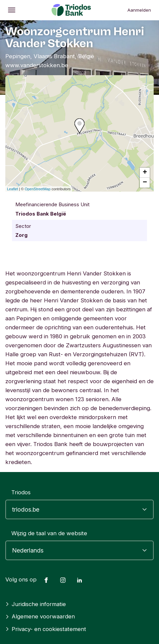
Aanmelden (139, 10)
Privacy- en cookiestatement (46, 629)
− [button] (145, 183)
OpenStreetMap (38, 189)
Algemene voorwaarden (40, 616)
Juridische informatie (36, 604)
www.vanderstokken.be (37, 65)
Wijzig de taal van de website (49, 533)
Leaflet (12, 189)
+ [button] (145, 173)
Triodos (21, 492)
